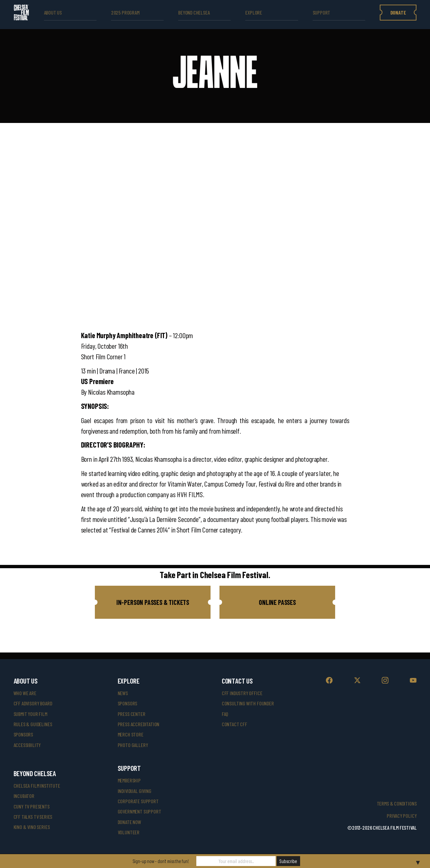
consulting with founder (248, 703)
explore (254, 12)
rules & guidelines (33, 724)
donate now (129, 822)
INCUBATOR (24, 796)
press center (132, 714)
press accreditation (139, 724)
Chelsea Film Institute (37, 786)
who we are (25, 693)
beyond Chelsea (194, 12)
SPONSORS (128, 703)
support (322, 12)
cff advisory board (33, 703)
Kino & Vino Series (32, 827)
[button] (153, 602)
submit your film (30, 714)
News (123, 693)
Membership (129, 780)
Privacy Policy (402, 816)
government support (139, 811)
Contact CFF (235, 724)
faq (225, 714)
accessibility (27, 745)
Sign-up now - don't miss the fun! (161, 861)
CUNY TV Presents (32, 806)
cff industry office (242, 693)
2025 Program (125, 12)
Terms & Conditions (397, 803)
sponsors (23, 734)
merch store (131, 734)
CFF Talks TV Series (33, 817)
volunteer (129, 832)
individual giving (135, 791)
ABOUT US (53, 12)
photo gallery (133, 745)
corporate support (138, 801)
